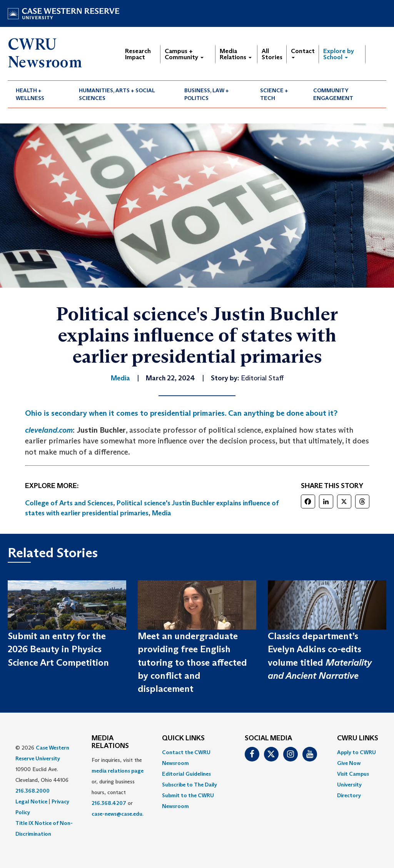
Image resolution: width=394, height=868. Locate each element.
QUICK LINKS (183, 738)
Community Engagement (333, 94)
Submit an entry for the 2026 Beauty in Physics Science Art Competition (58, 649)
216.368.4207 (109, 803)
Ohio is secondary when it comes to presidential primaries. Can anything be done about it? (181, 413)
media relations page (118, 771)
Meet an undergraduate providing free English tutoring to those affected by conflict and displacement (192, 662)
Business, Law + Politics (207, 94)
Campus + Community (184, 54)
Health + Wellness (30, 94)
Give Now (349, 763)
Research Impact (138, 54)
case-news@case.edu (117, 814)
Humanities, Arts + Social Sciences (117, 94)
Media (162, 513)
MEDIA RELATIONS (110, 742)
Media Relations (236, 54)
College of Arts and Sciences (69, 503)
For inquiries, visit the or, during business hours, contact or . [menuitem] (118, 787)
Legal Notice (31, 801)
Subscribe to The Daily (189, 785)
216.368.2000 (33, 791)
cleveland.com (49, 430)
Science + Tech (274, 94)
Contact (303, 53)
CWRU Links (358, 738)
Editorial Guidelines (186, 774)
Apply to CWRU (356, 752)
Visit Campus (353, 774)
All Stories (272, 54)
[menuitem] (39, 94)
